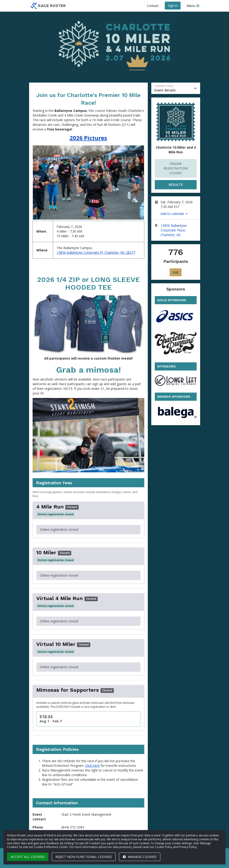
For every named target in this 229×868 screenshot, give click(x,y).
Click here (92, 766)
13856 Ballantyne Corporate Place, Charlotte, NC (174, 230)
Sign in (173, 5)
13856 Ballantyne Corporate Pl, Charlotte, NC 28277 (96, 252)
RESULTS (176, 185)
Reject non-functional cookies (84, 857)
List (176, 272)
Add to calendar (174, 214)
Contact (153, 6)
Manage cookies (140, 857)
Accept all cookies (28, 857)
